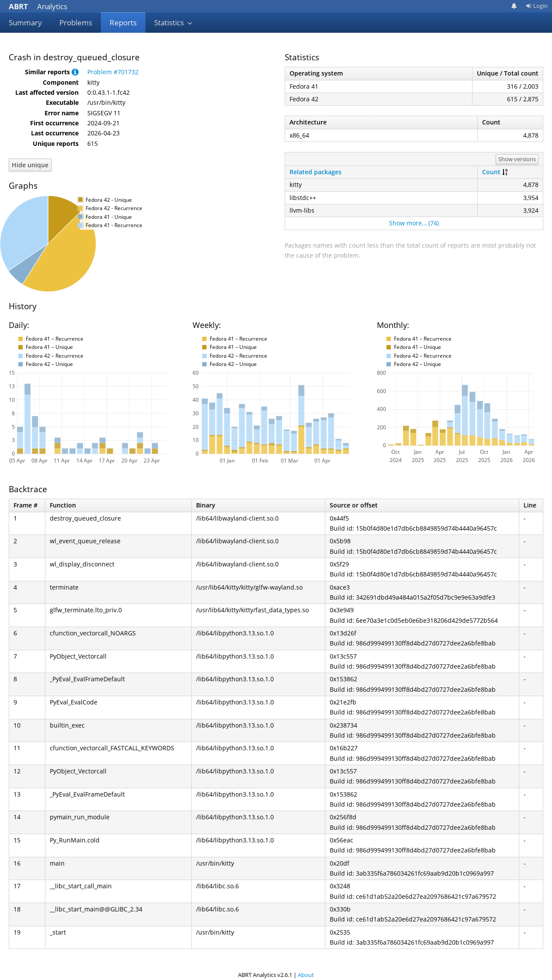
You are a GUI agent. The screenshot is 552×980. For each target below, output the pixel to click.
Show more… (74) (414, 223)
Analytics (38, 6)
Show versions (517, 159)
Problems (76, 22)
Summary (25, 22)
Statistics (173, 22)
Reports (123, 22)
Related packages (316, 172)
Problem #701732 (113, 72)
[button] (75, 72)
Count (491, 172)
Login (537, 6)
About (306, 975)
